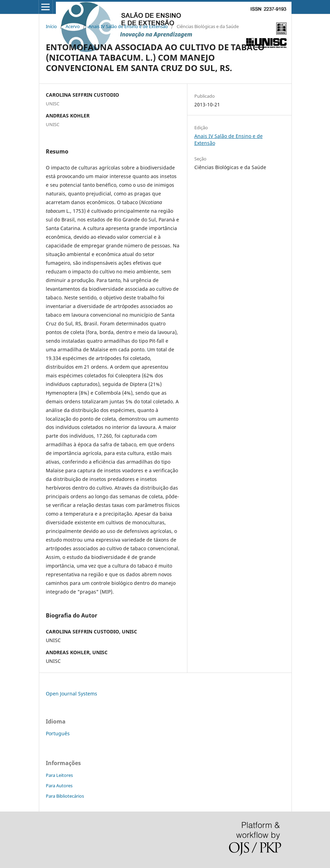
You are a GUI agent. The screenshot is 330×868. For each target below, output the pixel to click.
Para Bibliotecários (65, 796)
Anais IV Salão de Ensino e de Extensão (128, 26)
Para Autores (59, 786)
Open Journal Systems (71, 694)
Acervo (73, 26)
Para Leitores (59, 775)
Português (58, 733)
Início (51, 26)
